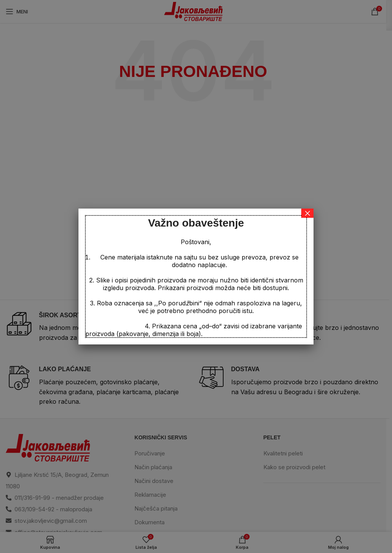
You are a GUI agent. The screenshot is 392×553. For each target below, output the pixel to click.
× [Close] (307, 213)
